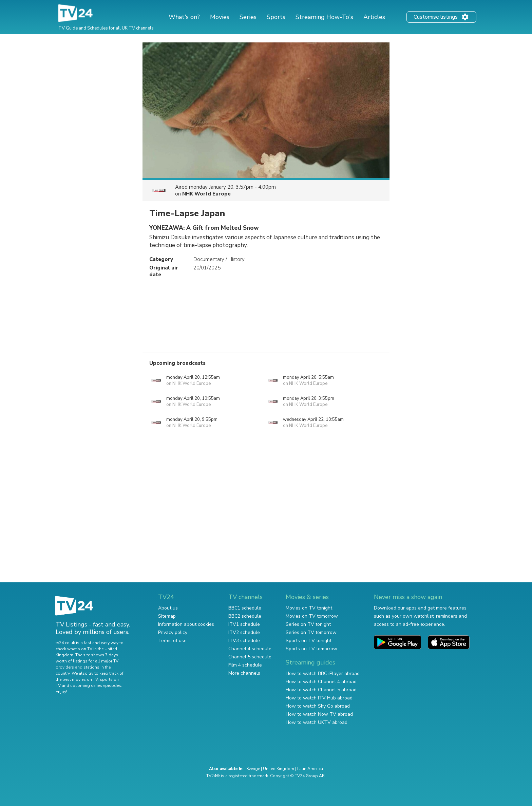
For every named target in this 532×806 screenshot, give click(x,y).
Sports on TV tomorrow (311, 649)
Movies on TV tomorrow (312, 616)
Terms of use (172, 641)
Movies (220, 17)
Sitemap (167, 616)
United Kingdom (279, 769)
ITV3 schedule (244, 641)
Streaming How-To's (324, 17)
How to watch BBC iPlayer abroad (323, 673)
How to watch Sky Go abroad (318, 706)
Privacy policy (173, 632)
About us (168, 608)
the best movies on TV (77, 679)
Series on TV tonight (308, 624)
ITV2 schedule (244, 632)
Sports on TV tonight (309, 641)
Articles (374, 17)
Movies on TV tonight (309, 608)
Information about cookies (186, 624)
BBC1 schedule (245, 608)
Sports (276, 17)
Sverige (253, 769)
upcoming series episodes (96, 686)
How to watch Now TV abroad (319, 714)
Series (248, 17)
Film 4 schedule (245, 665)
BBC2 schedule (245, 616)
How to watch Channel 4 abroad (321, 682)
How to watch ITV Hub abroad (319, 698)
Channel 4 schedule (250, 649)
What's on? (184, 17)
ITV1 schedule (244, 624)
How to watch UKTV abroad (317, 722)
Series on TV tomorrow (311, 632)
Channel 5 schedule (250, 657)
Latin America (310, 769)
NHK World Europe (206, 194)
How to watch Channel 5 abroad (321, 690)
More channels (244, 673)
